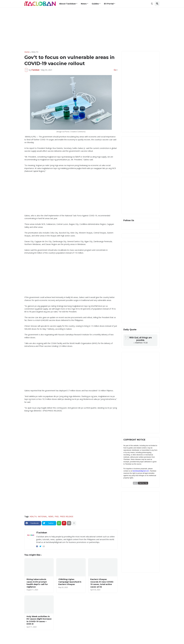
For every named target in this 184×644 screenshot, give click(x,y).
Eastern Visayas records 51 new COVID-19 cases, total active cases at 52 (102, 583)
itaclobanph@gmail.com (141, 471)
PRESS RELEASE (67, 516)
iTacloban (42, 533)
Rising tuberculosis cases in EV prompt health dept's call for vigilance (37, 583)
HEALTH (35, 52)
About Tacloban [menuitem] (67, 4)
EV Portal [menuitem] (109, 4)
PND (57, 516)
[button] (152, 4)
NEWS (51, 516)
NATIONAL (42, 516)
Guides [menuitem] (95, 4)
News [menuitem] (84, 4)
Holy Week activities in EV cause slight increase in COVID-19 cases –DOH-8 (39, 620)
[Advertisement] (92, 29)
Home (27, 52)
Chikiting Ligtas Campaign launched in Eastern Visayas (70, 582)
